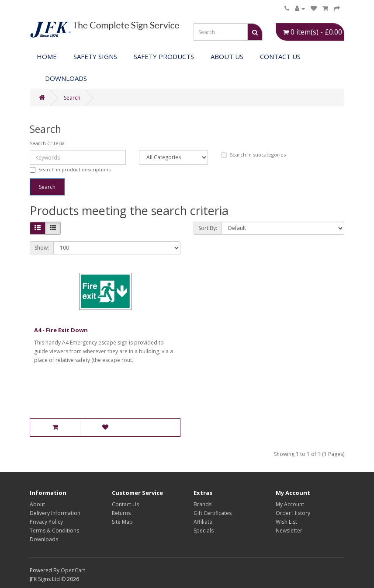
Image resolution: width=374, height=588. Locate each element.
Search (72, 98)
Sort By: (208, 228)
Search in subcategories (253, 155)
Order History (293, 513)
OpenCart (73, 570)
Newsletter (289, 531)
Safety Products (164, 56)
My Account (290, 504)
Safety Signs (95, 56)
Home (47, 56)
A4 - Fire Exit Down (61, 330)
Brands (203, 504)
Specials (204, 531)
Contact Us (280, 56)
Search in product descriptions (70, 169)
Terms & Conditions (54, 531)
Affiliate (203, 522)
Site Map (122, 522)
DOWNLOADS (66, 78)
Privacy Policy (46, 522)
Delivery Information (55, 513)
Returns (121, 513)
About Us (227, 56)
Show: (42, 248)
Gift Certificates (213, 513)
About (37, 504)
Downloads (44, 539)
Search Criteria (47, 143)
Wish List (286, 522)
